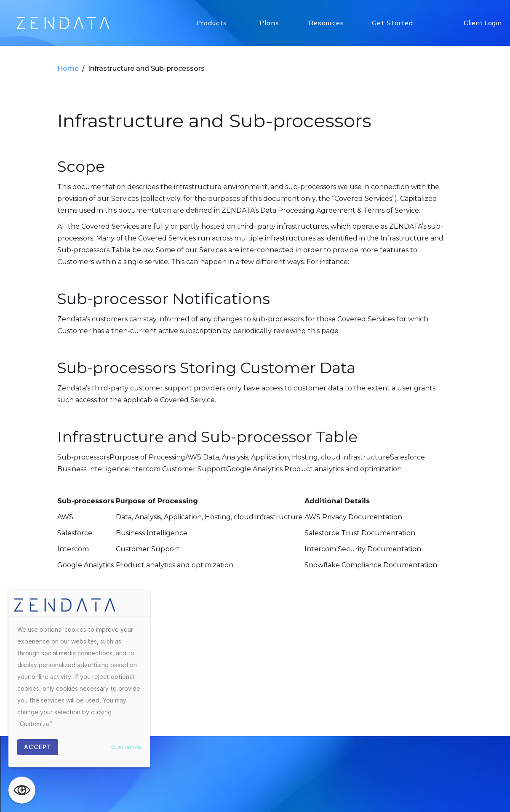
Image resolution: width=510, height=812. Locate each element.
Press (357, 406)
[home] (63, 23)
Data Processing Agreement (273, 406)
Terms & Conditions (405, 406)
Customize (126, 747)
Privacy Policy (199, 406)
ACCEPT (38, 747)
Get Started (393, 23)
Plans (269, 23)
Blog (333, 406)
